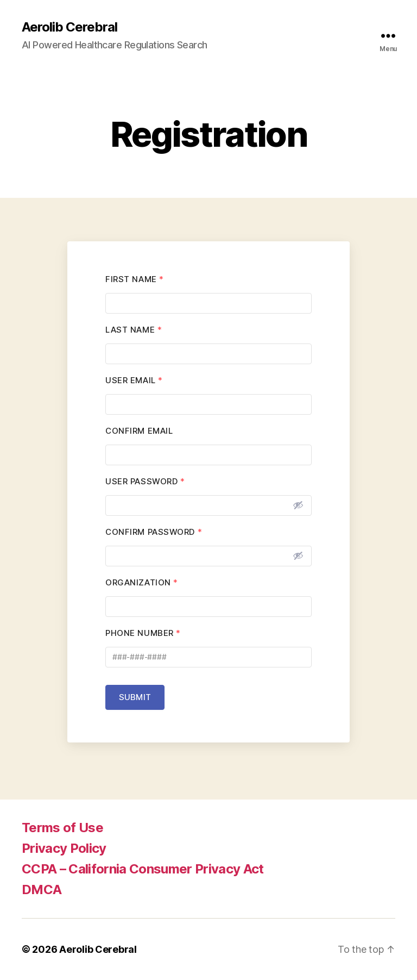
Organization (142, 582)
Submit (135, 697)
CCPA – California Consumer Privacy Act (143, 869)
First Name (135, 279)
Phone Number (143, 633)
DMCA (42, 890)
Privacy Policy (64, 848)
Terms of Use (62, 828)
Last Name (134, 330)
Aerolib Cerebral (69, 27)
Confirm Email (139, 431)
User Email (134, 380)
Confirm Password (154, 532)
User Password (145, 481)
